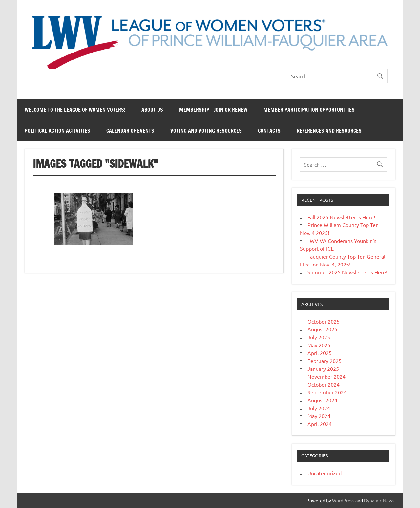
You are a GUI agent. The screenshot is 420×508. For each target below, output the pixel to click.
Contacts (269, 131)
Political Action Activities (57, 131)
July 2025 (319, 337)
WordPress (343, 500)
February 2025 (325, 361)
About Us (152, 110)
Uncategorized (325, 473)
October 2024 (324, 384)
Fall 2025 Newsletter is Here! (341, 217)
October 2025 (324, 321)
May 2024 (319, 416)
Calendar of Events (130, 131)
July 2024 (319, 408)
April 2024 (320, 424)
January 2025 (323, 369)
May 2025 (319, 345)
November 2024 (326, 376)
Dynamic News (379, 500)
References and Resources (329, 131)
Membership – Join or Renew (213, 110)
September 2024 (327, 392)
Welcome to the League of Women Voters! (75, 110)
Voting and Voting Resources (206, 131)
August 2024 (322, 400)
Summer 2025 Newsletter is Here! (347, 272)
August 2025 (322, 329)
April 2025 (320, 353)
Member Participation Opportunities (309, 110)
